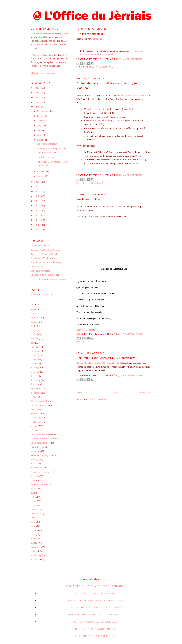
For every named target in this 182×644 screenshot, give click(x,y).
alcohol (34, 309)
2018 (37, 191)
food (33, 409)
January (41, 176)
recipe (34, 501)
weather (34, 559)
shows (34, 522)
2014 (37, 210)
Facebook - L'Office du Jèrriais (45, 258)
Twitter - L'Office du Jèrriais (44, 254)
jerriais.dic (100, 109)
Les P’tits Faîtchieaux (91, 34)
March (41, 140)
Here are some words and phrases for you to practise (112, 52)
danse (33, 376)
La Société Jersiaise (40, 443)
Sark (33, 505)
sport (33, 534)
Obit (33, 480)
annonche (97, 39)
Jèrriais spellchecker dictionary (131, 95)
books (34, 334)
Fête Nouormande (39, 401)
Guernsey (35, 418)
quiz (33, 493)
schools (34, 509)
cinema (34, 359)
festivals (92, 67)
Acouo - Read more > (87, 330)
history (34, 426)
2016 (37, 201)
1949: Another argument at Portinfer (95, 600)
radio (33, 497)
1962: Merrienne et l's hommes (95, 622)
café (33, 343)
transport (35, 547)
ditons (34, 384)
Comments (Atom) (98, 399)
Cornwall (35, 372)
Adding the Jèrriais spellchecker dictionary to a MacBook (108, 86)
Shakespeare (37, 514)
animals (34, 318)
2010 (37, 229)
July (40, 125)
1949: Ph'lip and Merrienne (95, 636)
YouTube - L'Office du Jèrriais (45, 250)
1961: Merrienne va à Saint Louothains (95, 586)
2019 (37, 187)
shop (33, 518)
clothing (35, 368)
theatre (34, 543)
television (35, 539)
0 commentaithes (134, 59)
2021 (37, 107)
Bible (33, 326)
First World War (38, 405)
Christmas (36, 351)
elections (35, 393)
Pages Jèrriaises (38, 484)
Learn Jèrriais (37, 266)
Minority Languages (40, 455)
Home (114, 392)
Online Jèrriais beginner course (95, 607)
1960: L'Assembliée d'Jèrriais (95, 593)
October (41, 116)
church (34, 355)
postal (34, 489)
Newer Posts (82, 392)
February (42, 171)
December (42, 111)
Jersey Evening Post (40, 434)
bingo (33, 330)
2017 (37, 196)
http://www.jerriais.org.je (44, 73)
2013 (37, 215)
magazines (36, 451)
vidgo (33, 551)
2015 (37, 206)
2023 (37, 97)
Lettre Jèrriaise (38, 447)
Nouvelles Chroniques (41, 472)
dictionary (36, 380)
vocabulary (106, 67)
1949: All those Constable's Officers (95, 615)
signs (33, 526)
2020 (37, 182)
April (40, 135)
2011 (37, 225)
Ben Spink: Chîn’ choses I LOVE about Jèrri (106, 358)
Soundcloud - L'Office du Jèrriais (47, 262)
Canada (34, 347)
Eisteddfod (36, 389)
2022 (37, 102)
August (41, 121)
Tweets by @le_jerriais (42, 295)
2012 (37, 220)
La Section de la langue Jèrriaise (46, 275)
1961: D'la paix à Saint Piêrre (95, 629)
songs (33, 530)
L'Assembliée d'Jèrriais (42, 439)
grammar (35, 414)
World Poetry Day (88, 199)
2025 (37, 88)
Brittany (35, 338)
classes (34, 364)
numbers (35, 476)
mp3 (88, 342)
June (40, 130)
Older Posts (146, 392)
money (34, 459)
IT (87, 183)
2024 (37, 93)
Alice (33, 314)
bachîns (34, 322)
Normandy (36, 468)
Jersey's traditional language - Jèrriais (49, 279)
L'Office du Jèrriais (40, 246)
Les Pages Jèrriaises (40, 271)
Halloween (36, 422)
